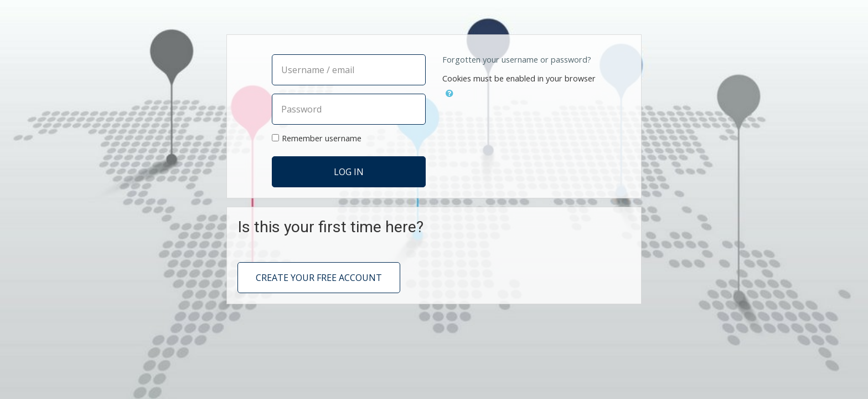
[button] (449, 92)
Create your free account (319, 278)
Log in (349, 172)
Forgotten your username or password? (517, 60)
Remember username (322, 138)
